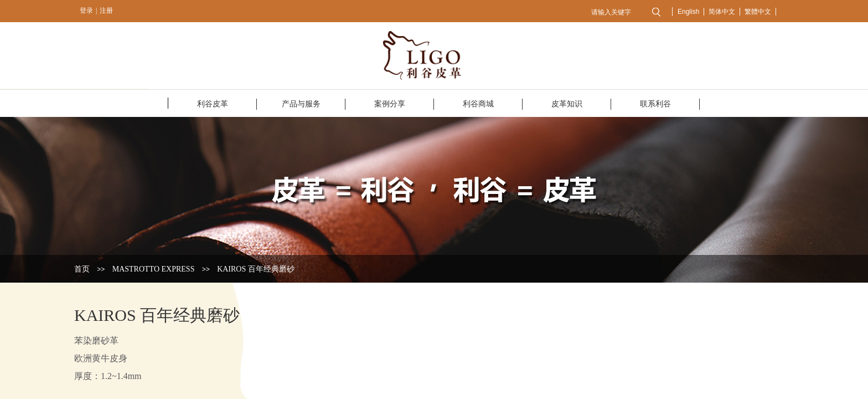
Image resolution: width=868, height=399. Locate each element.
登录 (86, 11)
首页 (82, 269)
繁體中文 (758, 12)
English (688, 12)
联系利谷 (655, 104)
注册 (106, 11)
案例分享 (390, 104)
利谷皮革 (213, 104)
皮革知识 (567, 104)
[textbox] (615, 12)
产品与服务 (301, 104)
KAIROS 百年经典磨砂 (256, 269)
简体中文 (722, 12)
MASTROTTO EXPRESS (154, 269)
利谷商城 (478, 104)
